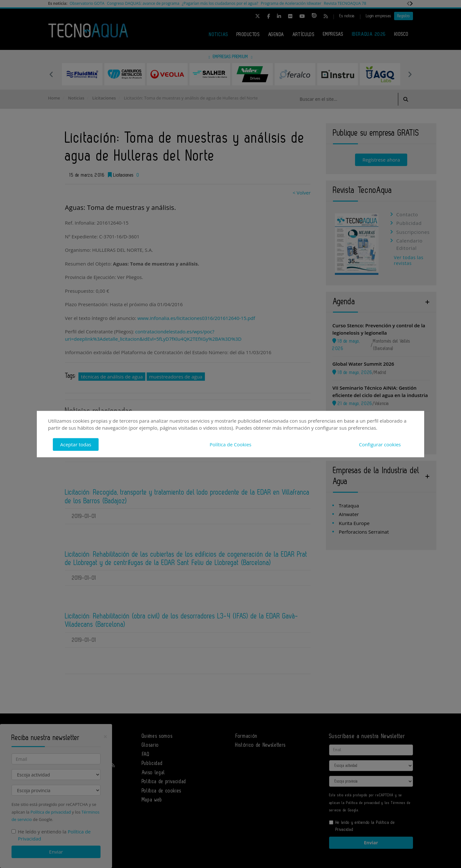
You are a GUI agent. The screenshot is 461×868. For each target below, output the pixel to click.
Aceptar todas (76, 444)
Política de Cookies (230, 444)
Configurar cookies (380, 444)
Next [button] (410, 74)
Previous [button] (51, 74)
